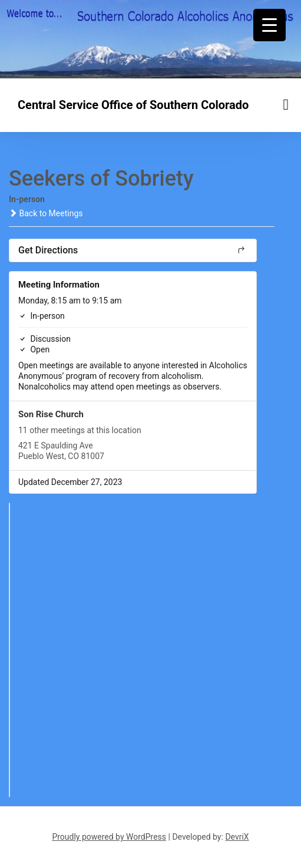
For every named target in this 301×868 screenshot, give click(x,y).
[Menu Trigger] (269, 25)
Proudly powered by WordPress (109, 837)
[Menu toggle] (286, 105)
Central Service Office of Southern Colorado (133, 105)
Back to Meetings (46, 213)
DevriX (237, 837)
